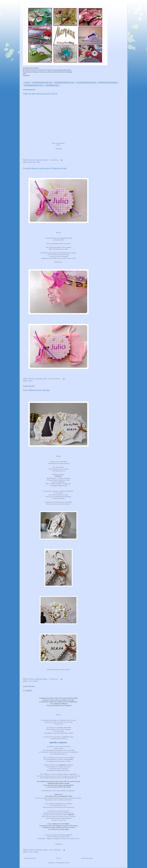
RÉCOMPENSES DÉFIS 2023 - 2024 (64, 83)
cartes (30, 681)
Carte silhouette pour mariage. (37, 390)
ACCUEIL (27, 83)
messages (36, 852)
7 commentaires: (54, 679)
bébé (34, 162)
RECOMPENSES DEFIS (52, 85)
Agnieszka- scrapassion (58, 743)
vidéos (38, 162)
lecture (30, 852)
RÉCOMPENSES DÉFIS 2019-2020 (108, 83)
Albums (30, 162)
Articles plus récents (30, 858)
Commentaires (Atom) (63, 863)
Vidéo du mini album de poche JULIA (40, 94)
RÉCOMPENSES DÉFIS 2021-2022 (86, 83)
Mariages (35, 681)
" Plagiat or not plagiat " (53, 839)
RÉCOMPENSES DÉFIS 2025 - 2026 (42, 83)
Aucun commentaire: (55, 379)
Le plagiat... (28, 690)
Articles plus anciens (87, 858)
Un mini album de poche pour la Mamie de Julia (45, 168)
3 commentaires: (54, 160)
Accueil (58, 858)
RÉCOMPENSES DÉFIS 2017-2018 (34, 85)
